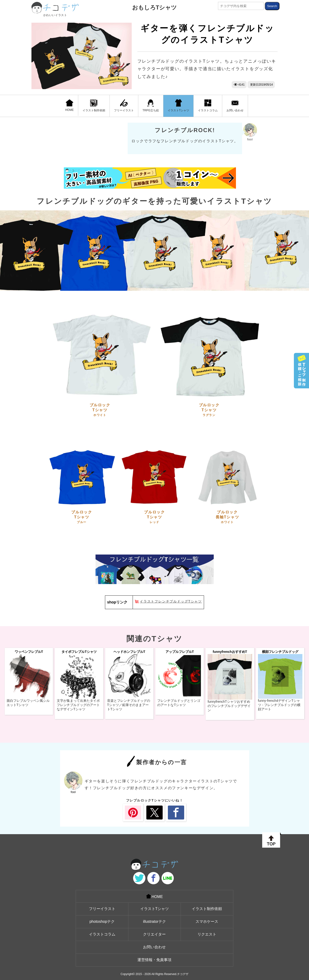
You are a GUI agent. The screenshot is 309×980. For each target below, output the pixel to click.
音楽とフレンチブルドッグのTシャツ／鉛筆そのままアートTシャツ (129, 705)
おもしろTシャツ (155, 7)
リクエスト (207, 934)
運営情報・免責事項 (154, 960)
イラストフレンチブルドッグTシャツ (171, 601)
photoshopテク (102, 921)
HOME (70, 105)
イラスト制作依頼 (94, 106)
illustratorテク (154, 921)
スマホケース (207, 921)
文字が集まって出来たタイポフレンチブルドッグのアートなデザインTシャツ (78, 705)
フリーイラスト (124, 106)
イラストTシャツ (178, 106)
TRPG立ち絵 (151, 106)
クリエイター (154, 934)
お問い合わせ (235, 106)
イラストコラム (208, 106)
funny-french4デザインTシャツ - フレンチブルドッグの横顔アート (279, 705)
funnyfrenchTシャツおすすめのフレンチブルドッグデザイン (229, 706)
